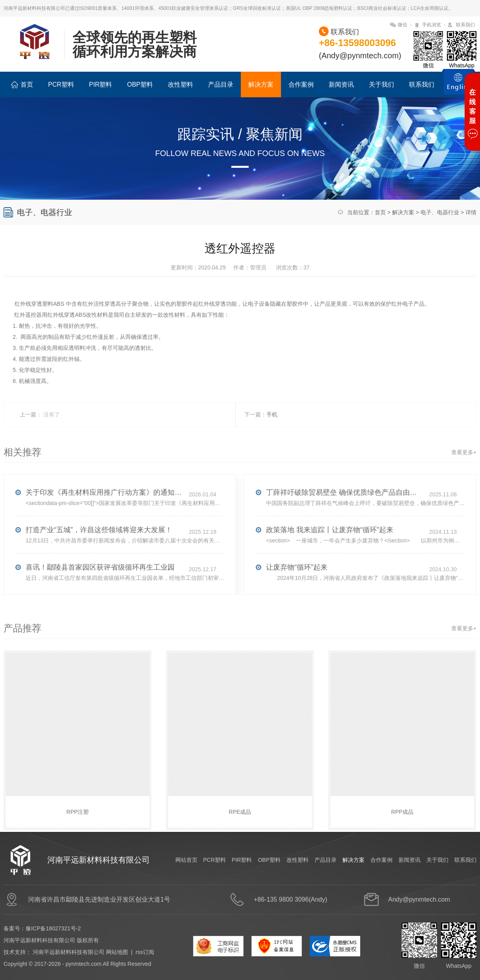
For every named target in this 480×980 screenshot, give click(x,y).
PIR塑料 (101, 84)
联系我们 (465, 25)
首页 (22, 85)
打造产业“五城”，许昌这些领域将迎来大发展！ (99, 544)
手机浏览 (432, 25)
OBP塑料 (140, 84)
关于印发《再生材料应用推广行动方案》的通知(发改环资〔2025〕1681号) (104, 507)
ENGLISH (459, 86)
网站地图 (117, 952)
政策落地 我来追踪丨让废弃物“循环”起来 (330, 544)
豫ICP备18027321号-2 (53, 928)
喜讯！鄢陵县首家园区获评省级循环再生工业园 (100, 581)
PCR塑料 (61, 84)
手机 (272, 429)
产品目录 (221, 84)
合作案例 (301, 84)
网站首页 (186, 860)
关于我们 (381, 84)
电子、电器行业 (440, 212)
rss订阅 (145, 952)
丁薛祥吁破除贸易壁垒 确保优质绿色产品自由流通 (345, 507)
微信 (402, 25)
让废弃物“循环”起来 (297, 581)
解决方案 (261, 84)
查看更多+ (464, 466)
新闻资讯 (341, 84)
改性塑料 (180, 84)
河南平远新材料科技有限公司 (69, 952)
